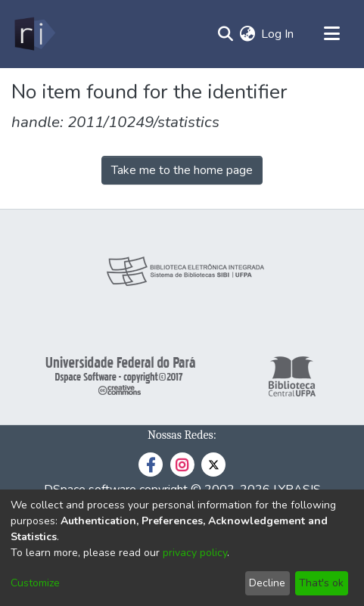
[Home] (34, 34)
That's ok (321, 583)
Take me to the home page (182, 170)
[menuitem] (247, 34)
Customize (35, 583)
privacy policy (195, 553)
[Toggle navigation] (331, 34)
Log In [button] (278, 34)
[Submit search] (225, 34)
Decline (267, 583)
